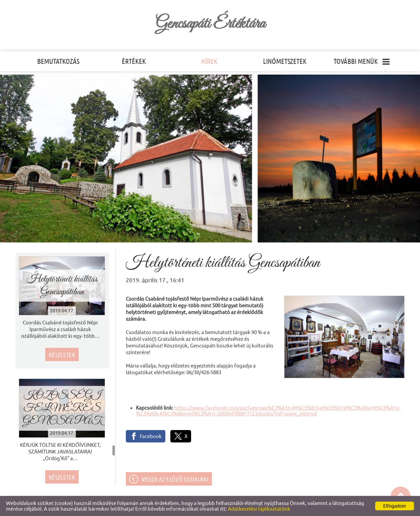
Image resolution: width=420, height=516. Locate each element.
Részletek (62, 355)
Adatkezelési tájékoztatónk (259, 509)
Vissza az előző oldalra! (175, 479)
